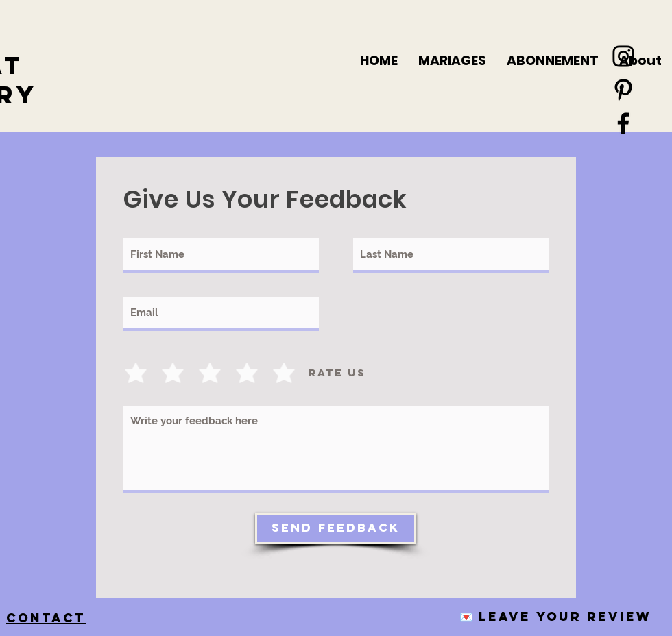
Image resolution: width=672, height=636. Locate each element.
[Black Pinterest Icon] (623, 90)
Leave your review (565, 616)
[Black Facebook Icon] (623, 123)
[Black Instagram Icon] (623, 56)
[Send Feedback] (336, 529)
